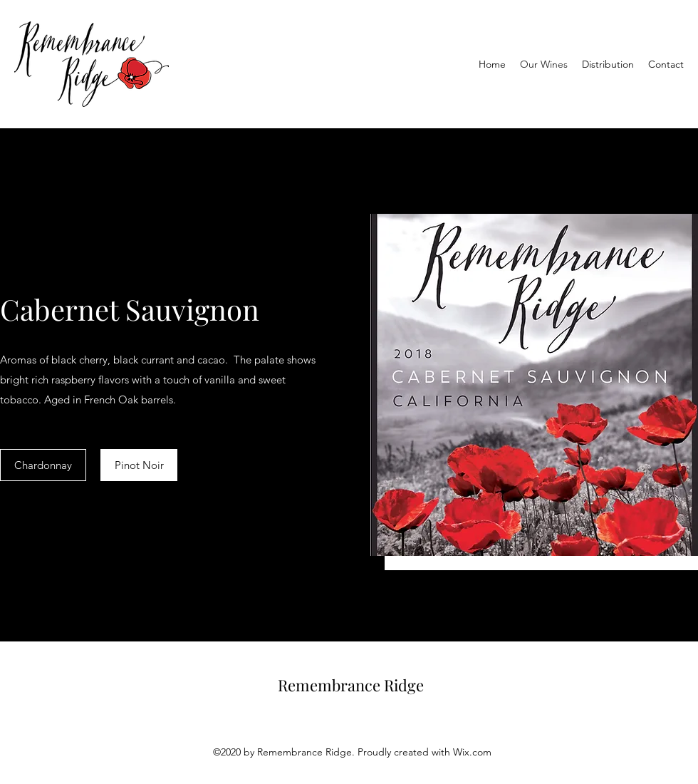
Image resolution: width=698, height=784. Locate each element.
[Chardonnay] (43, 465)
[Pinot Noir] (139, 465)
